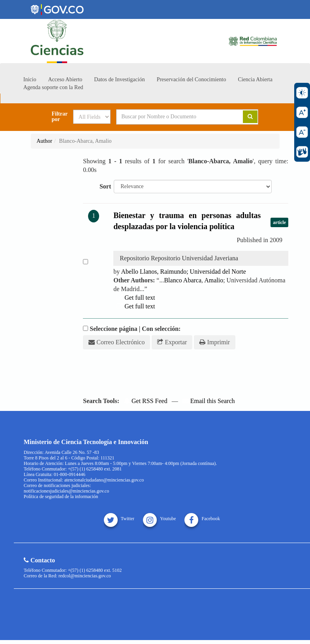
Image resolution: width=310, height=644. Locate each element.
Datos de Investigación (119, 79)
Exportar (172, 342)
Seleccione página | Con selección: (135, 329)
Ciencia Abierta (255, 79)
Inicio (30, 79)
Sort (105, 186)
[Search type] (92, 117)
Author (45, 141)
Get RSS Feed (146, 401)
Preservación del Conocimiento (192, 79)
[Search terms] (174, 117)
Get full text (136, 298)
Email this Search (209, 401)
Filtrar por (60, 117)
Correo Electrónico (116, 342)
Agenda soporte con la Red (53, 87)
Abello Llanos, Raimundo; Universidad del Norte (183, 272)
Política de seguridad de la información (61, 497)
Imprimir (215, 342)
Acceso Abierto (65, 79)
